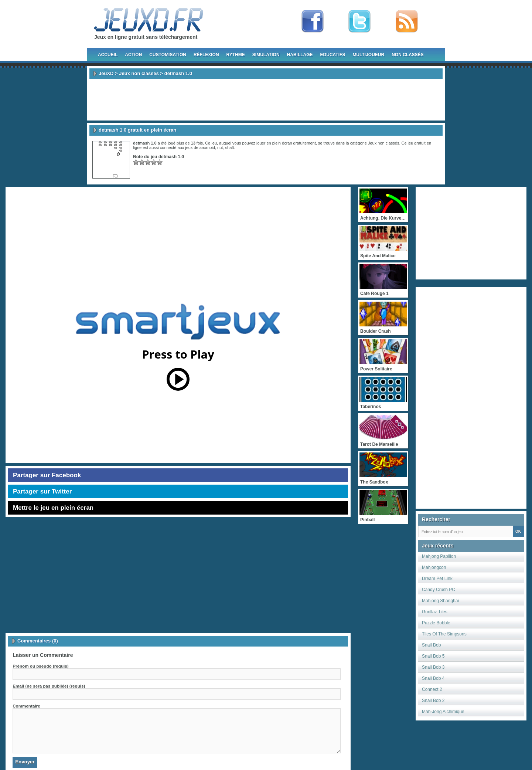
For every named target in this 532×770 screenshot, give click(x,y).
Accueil (108, 55)
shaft (230, 147)
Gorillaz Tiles (435, 612)
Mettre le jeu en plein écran (53, 508)
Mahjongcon (434, 567)
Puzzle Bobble (436, 623)
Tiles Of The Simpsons (444, 634)
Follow (359, 21)
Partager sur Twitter (42, 491)
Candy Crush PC (439, 590)
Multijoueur (368, 55)
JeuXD (106, 73)
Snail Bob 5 (433, 656)
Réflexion (206, 55)
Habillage (300, 55)
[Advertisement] (266, 100)
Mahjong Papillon (439, 556)
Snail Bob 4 (433, 678)
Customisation (168, 55)
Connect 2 (432, 689)
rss (407, 21)
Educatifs (333, 55)
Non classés (408, 55)
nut (220, 147)
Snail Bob (431, 645)
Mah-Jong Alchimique (443, 712)
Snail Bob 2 (433, 701)
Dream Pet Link (437, 579)
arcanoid (207, 147)
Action (133, 55)
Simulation (266, 55)
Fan (313, 21)
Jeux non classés (139, 73)
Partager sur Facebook (47, 475)
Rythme (236, 55)
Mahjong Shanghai (440, 601)
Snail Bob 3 (433, 667)
